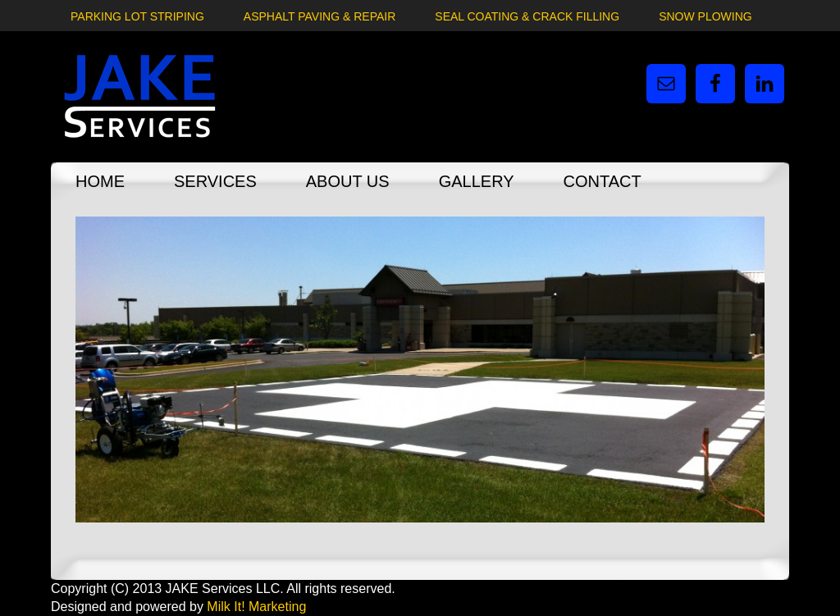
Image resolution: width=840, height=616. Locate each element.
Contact (603, 181)
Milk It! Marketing (256, 607)
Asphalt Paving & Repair (320, 16)
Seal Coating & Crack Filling (527, 16)
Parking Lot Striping (137, 16)
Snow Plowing (705, 16)
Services (215, 181)
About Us (348, 181)
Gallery (477, 181)
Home (100, 181)
